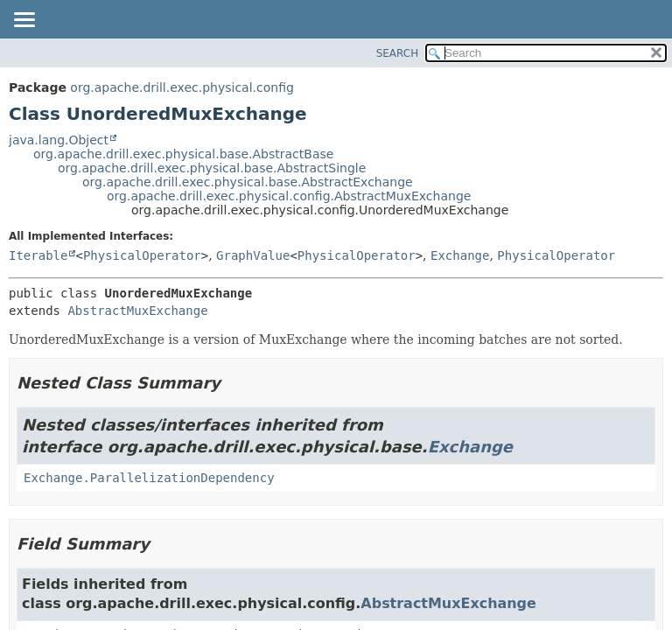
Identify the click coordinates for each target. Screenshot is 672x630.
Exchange (460, 255)
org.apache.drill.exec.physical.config (182, 87)
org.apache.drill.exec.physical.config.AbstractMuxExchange (289, 196)
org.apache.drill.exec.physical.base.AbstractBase (183, 154)
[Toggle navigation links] (24, 21)
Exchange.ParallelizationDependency (149, 478)
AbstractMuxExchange (137, 311)
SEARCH (398, 53)
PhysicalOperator (142, 255)
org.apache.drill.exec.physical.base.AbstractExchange (248, 182)
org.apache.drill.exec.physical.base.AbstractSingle (212, 168)
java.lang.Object (59, 140)
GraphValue (253, 255)
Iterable (38, 255)
